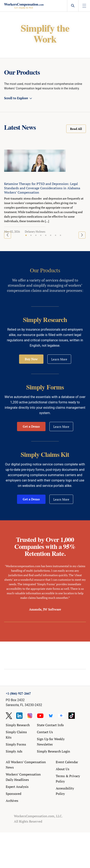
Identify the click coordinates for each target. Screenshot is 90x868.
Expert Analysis (17, 787)
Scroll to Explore (16, 98)
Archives (12, 801)
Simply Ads (14, 751)
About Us (63, 769)
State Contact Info (50, 725)
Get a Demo (31, 426)
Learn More (59, 359)
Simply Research (18, 725)
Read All (76, 129)
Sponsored (14, 794)
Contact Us (45, 732)
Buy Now (31, 359)
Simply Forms (16, 744)
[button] (26, 235)
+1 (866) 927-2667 (18, 693)
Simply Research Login (54, 751)
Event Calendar (67, 762)
